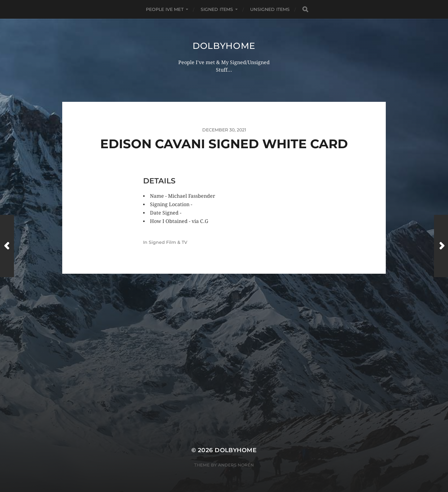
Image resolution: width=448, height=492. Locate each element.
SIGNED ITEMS (217, 9)
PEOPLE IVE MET (165, 9)
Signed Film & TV (168, 242)
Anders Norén (236, 465)
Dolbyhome (224, 46)
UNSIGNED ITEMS (270, 9)
